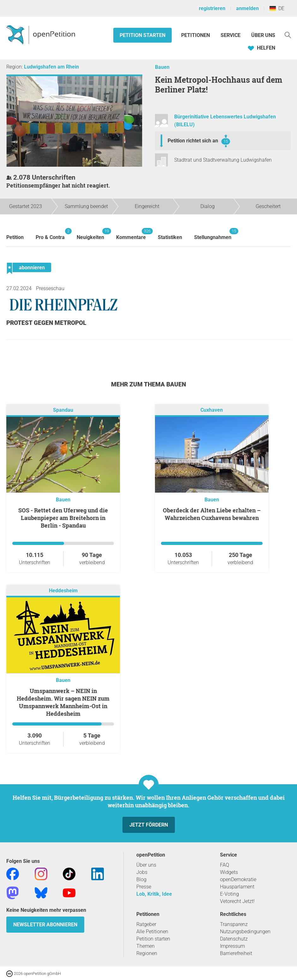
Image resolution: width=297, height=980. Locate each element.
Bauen (162, 67)
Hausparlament (237, 887)
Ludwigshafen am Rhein (51, 67)
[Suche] (288, 35)
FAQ (225, 865)
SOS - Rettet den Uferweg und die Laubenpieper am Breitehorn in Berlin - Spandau (63, 518)
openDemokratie (238, 879)
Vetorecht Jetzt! (237, 901)
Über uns (146, 865)
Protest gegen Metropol (46, 323)
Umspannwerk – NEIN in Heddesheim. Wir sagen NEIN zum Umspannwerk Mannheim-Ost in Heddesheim (63, 702)
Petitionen (196, 35)
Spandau (63, 410)
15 (226, 141)
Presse (144, 887)
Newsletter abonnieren (45, 925)
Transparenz (234, 924)
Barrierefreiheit (236, 953)
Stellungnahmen (213, 234)
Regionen (147, 953)
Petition (15, 237)
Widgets (229, 872)
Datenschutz (234, 939)
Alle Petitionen (152, 932)
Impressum (232, 946)
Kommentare (131, 234)
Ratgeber (146, 924)
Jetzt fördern (149, 825)
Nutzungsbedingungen (245, 932)
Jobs (142, 872)
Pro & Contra (50, 234)
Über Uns (263, 35)
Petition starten (143, 35)
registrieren (212, 8)
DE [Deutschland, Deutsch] (277, 8)
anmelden (247, 8)
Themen (146, 946)
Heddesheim (63, 591)
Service (231, 35)
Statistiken (170, 237)
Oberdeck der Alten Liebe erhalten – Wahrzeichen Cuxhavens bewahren (212, 514)
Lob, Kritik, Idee (154, 894)
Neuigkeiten (90, 234)
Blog (141, 879)
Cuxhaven (212, 410)
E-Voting (229, 894)
